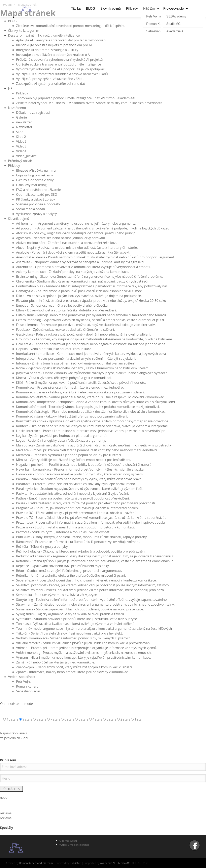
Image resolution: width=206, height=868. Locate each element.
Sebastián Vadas (28, 691)
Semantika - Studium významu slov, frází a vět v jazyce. (57, 595)
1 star (139, 719)
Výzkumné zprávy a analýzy (36, 214)
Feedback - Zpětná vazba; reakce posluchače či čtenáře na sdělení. (65, 330)
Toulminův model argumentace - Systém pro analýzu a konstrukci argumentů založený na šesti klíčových (94, 628)
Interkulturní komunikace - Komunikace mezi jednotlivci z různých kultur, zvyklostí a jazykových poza (91, 354)
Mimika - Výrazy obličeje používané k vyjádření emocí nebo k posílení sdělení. (74, 460)
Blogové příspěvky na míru (36, 170)
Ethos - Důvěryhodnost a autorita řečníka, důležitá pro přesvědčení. (66, 310)
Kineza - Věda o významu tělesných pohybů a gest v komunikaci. (64, 378)
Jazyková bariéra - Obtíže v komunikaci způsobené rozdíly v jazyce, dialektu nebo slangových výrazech (92, 373)
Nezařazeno (17, 108)
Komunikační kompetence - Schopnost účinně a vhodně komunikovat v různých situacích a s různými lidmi (96, 402)
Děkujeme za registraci (33, 113)
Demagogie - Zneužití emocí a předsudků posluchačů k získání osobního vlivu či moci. (80, 291)
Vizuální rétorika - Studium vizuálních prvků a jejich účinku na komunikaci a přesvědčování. (84, 643)
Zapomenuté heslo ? (103, 809)
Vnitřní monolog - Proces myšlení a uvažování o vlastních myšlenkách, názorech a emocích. (84, 653)
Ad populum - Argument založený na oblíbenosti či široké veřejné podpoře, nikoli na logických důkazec (93, 228)
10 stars (12, 719)
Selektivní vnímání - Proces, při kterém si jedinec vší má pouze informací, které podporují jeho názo (90, 590)
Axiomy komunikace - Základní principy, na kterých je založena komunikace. (73, 272)
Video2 (21, 141)
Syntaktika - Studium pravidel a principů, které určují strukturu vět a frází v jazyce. (77, 619)
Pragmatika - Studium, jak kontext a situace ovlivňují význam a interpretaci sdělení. (78, 508)
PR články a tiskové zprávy (36, 199)
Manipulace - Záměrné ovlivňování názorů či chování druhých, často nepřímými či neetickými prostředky (94, 445)
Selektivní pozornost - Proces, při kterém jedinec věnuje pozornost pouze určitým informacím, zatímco (92, 585)
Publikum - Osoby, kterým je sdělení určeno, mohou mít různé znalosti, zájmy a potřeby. (82, 537)
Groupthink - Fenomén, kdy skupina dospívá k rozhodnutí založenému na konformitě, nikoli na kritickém (94, 339)
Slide (20, 132)
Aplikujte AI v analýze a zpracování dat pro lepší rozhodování (61, 40)
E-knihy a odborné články (35, 180)
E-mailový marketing (31, 185)
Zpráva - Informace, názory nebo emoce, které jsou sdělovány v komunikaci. (73, 672)
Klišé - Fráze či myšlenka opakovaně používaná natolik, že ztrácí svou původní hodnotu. (81, 383)
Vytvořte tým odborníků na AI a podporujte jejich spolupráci (61, 69)
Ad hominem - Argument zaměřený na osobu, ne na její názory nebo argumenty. (76, 223)
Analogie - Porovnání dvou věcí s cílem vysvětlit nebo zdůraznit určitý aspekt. (73, 252)
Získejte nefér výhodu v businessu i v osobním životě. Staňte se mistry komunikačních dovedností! (89, 103)
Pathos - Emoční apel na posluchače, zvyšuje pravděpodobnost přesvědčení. (73, 498)
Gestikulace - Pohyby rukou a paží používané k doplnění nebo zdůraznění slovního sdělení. (84, 334)
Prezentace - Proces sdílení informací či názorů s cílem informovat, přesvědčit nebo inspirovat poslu (90, 522)
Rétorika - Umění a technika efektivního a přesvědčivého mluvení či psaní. (71, 575)
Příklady (22, 93)
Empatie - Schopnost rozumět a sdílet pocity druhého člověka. (62, 305)
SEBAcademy (176, 16)
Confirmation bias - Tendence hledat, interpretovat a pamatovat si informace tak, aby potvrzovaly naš (92, 286)
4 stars (97, 719)
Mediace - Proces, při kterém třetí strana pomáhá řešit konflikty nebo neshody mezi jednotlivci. (87, 450)
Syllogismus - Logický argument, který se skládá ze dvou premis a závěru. (70, 614)
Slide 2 (21, 137)
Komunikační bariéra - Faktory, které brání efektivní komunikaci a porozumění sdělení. (80, 392)
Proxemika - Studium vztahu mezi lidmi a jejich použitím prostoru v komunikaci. (75, 527)
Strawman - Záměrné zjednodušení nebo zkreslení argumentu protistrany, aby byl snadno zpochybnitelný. (95, 604)
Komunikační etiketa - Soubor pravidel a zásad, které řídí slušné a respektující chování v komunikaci (90, 397)
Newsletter (24, 127)
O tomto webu (68, 841)
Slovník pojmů (19, 219)
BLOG (12, 21)
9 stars (27, 719)
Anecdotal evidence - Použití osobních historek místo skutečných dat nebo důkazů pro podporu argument (95, 257)
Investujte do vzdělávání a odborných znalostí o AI (53, 55)
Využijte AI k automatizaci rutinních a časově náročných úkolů (62, 74)
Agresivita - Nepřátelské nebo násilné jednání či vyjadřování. (61, 238)
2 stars (125, 719)
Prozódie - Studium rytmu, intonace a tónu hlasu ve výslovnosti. (64, 532)
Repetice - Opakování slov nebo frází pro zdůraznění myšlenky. (63, 566)
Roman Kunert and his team (36, 863)
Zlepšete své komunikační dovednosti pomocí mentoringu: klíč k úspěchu (71, 26)
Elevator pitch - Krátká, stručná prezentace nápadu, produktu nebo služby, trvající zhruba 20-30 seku (91, 301)
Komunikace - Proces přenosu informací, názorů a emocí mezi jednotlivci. (71, 387)
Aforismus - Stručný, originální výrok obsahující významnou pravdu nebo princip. (76, 233)
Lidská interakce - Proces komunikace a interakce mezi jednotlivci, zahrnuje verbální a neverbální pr (90, 431)
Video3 (21, 146)
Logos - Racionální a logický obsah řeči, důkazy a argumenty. (61, 440)
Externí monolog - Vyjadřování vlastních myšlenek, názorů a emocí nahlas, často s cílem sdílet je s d (90, 320)
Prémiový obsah (20, 161)
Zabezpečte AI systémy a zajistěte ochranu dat (51, 84)
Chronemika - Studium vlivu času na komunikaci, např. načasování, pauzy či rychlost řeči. (82, 281)
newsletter (24, 122)
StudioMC (173, 24)
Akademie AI (175, 31)
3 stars (111, 719)
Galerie (21, 117)
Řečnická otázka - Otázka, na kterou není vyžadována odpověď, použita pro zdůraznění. (81, 551)
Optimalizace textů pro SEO (37, 194)
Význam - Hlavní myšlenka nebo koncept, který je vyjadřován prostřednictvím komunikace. (83, 657)
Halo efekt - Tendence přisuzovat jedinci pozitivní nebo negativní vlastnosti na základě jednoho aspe (91, 344)
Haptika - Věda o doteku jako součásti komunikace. (54, 349)
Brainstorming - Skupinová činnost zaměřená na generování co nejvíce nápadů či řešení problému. (90, 276)
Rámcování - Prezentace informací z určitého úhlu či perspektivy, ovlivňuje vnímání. (78, 542)
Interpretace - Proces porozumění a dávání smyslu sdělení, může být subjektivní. (76, 358)
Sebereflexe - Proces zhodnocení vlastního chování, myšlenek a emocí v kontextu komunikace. (86, 580)
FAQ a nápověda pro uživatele (38, 190)
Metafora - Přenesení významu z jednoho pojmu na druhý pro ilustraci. (69, 455)
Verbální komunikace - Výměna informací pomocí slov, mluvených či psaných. (74, 638)
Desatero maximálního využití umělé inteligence (44, 35)
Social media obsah (31, 209)
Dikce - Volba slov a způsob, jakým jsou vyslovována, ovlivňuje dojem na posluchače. (79, 296)
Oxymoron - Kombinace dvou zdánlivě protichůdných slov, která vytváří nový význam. (80, 474)
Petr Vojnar (24, 682)
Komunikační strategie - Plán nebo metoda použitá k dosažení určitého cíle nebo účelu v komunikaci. (91, 411)
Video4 (21, 151)
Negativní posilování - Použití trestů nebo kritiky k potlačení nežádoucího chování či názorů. (84, 465)
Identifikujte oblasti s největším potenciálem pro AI (54, 45)
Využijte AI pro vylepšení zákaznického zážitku (50, 79)
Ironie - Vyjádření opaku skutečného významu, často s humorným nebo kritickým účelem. (83, 368)
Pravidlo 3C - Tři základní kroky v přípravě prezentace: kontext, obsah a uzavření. (76, 513)
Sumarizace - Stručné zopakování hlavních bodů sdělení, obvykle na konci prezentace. (80, 609)
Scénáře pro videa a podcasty (38, 204)
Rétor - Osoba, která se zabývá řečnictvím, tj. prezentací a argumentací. (69, 571)
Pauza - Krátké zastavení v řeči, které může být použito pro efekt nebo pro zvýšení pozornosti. (86, 503)
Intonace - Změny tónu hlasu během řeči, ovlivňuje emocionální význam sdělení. (76, 363)
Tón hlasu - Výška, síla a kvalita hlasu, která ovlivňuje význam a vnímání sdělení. (75, 624)
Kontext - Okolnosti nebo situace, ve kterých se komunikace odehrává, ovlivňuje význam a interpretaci (92, 426)
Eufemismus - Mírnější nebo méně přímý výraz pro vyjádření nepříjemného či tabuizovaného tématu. (91, 315)
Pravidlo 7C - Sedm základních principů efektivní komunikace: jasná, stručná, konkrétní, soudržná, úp (91, 518)
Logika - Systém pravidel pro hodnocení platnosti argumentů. (62, 436)
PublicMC (75, 863)
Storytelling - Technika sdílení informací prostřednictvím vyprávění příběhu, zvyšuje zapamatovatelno (91, 600)
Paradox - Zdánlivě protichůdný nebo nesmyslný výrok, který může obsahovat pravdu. (80, 479)
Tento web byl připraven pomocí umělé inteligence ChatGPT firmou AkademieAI (76, 98)
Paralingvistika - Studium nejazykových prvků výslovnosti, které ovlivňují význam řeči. (79, 489)
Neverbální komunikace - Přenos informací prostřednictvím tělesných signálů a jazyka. (80, 469)
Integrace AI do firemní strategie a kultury (47, 50)
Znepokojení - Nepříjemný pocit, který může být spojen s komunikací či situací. (74, 667)
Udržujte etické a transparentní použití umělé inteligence (59, 64)
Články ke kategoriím (24, 31)
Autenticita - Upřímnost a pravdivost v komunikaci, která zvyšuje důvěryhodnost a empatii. (83, 267)
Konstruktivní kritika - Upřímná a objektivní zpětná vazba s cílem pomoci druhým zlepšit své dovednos (92, 421)
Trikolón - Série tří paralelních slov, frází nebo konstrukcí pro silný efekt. (70, 633)
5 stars (83, 719)
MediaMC (124, 863)
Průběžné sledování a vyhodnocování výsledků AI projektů (59, 59)
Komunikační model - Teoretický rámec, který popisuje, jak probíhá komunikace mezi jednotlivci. (88, 407)
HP (10, 88)
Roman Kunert (27, 686)
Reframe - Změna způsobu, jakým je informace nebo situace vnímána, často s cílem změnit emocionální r (94, 561)
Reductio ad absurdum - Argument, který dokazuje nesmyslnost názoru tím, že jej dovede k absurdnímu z (95, 556)
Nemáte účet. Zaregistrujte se (103, 805)
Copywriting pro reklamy (35, 175)
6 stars (69, 719)
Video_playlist (26, 156)
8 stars (41, 719)
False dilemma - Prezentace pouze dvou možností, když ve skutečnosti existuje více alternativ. (86, 325)
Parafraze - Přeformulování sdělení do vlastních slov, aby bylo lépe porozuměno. (76, 484)
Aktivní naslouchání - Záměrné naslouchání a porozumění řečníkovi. (67, 243)
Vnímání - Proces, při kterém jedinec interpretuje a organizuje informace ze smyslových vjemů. (87, 648)
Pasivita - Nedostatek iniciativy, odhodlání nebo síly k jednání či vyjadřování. (72, 493)
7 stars (55, 719)
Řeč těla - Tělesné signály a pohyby (42, 547)
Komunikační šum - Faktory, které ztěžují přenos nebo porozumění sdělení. (72, 416)
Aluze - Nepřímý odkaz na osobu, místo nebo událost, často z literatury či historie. (77, 248)
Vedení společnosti (22, 677)
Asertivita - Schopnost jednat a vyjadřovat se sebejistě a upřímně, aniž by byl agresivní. (81, 262)
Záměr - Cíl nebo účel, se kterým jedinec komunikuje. (56, 662)
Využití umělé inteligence (74, 845)
